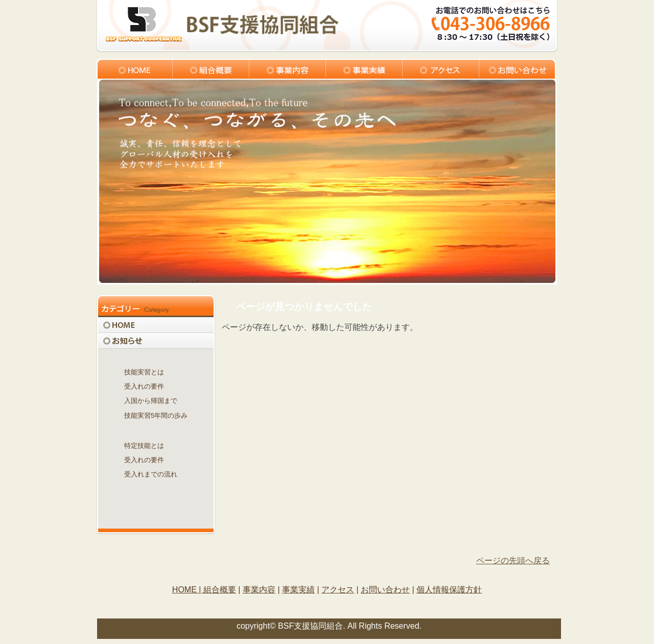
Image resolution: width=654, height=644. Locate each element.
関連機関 (156, 489)
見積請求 (156, 505)
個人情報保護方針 (449, 590)
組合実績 (364, 68)
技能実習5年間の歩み (156, 415)
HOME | (188, 590)
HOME (156, 325)
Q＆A (156, 521)
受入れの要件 (144, 386)
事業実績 (298, 590)
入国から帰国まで (151, 401)
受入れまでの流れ (151, 474)
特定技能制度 (156, 430)
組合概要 (211, 68)
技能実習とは (144, 372)
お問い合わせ (518, 68)
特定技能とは (144, 446)
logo (221, 25)
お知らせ (156, 341)
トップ (134, 68)
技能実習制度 (156, 357)
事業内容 (288, 68)
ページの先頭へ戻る (513, 560)
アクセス (441, 68)
